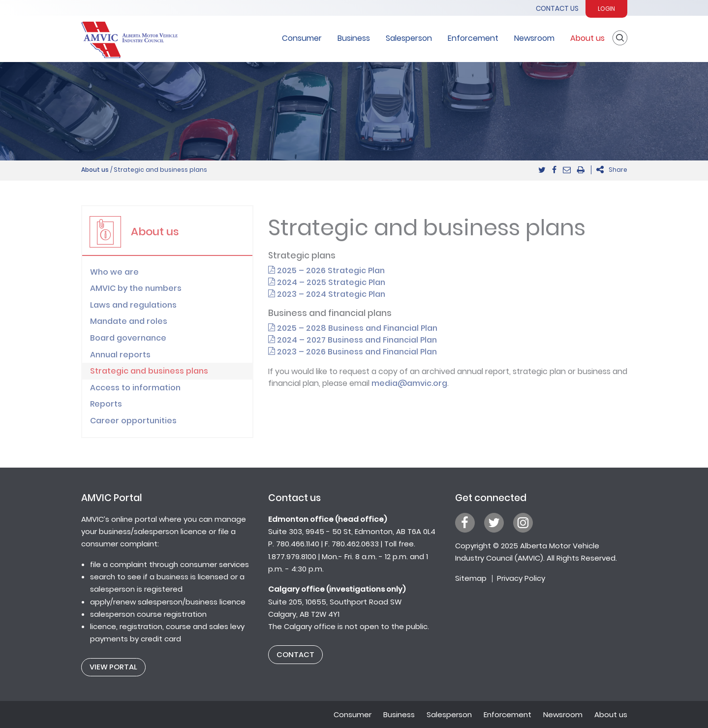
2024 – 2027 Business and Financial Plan (353, 340)
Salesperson (409, 38)
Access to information (135, 388)
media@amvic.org (409, 383)
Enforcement (473, 38)
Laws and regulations (133, 305)
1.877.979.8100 (292, 556)
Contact (295, 654)
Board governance (128, 338)
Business (354, 38)
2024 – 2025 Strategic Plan (327, 282)
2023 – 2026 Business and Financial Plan (353, 352)
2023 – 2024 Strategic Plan (327, 294)
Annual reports (120, 355)
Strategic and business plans (149, 371)
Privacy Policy (521, 578)
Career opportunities (133, 421)
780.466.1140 (298, 544)
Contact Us (557, 9)
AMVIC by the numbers (136, 288)
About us (587, 38)
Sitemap (471, 578)
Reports (106, 404)
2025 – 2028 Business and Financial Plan (353, 328)
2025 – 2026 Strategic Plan (326, 270)
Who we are (114, 272)
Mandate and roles (129, 321)
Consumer (302, 38)
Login (606, 9)
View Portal (113, 667)
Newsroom (534, 38)
